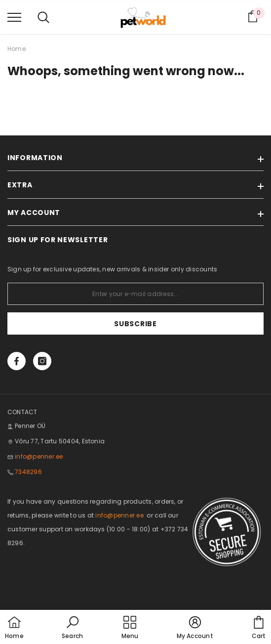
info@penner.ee (39, 456)
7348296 (28, 472)
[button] (72, 628)
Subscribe (135, 324)
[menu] (14, 17)
